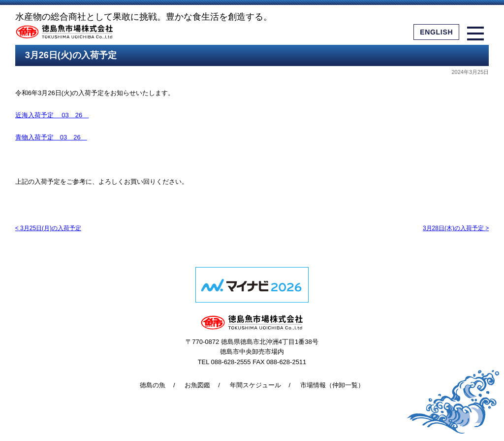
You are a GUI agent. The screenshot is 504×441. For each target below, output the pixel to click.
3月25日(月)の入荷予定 (48, 228)
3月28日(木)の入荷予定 (456, 228)
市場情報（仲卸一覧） (332, 385)
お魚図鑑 (197, 385)
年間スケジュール (255, 385)
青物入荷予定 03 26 (51, 137)
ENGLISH (436, 32)
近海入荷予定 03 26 (52, 115)
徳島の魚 (153, 385)
